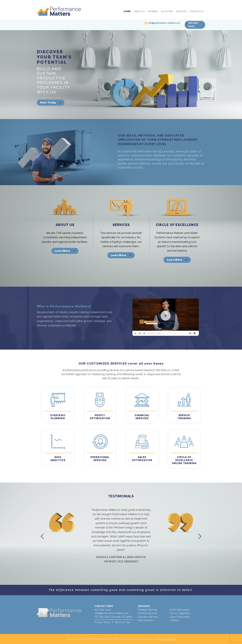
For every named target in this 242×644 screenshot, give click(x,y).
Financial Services (148, 613)
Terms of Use (122, 622)
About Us (139, 11)
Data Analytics (146, 620)
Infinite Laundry (167, 639)
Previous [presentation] (42, 536)
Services (181, 11)
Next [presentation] (200, 536)
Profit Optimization (180, 610)
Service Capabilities (180, 613)
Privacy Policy (103, 622)
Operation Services (148, 617)
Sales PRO (167, 11)
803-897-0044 (103, 610)
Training (153, 11)
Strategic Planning (148, 610)
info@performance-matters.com (164, 23)
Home (127, 11)
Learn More (65, 251)
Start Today (51, 102)
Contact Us (197, 11)
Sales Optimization (180, 617)
